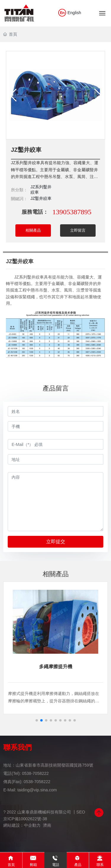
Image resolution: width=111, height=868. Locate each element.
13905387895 (72, 212)
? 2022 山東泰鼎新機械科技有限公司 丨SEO (44, 812)
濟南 (47, 825)
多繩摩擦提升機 (56, 667)
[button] (37, 720)
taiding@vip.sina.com (37, 790)
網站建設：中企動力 (22, 825)
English (69, 13)
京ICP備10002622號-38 (25, 819)
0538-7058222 (35, 773)
